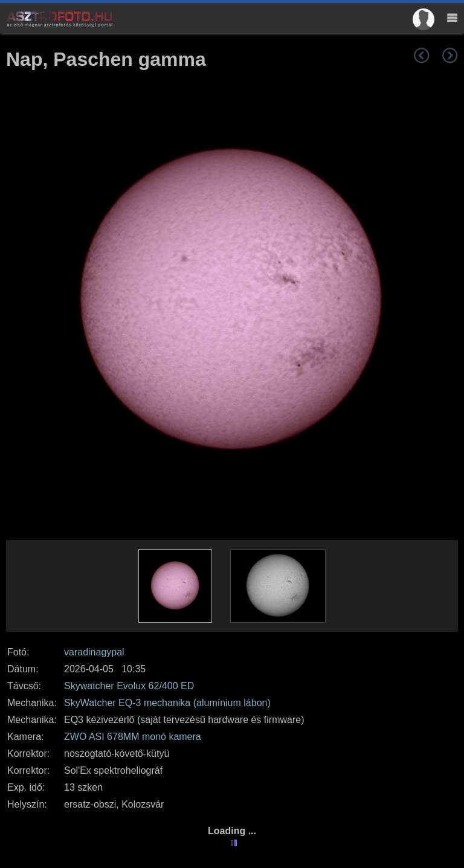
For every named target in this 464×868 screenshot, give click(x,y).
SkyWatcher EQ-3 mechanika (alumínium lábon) (167, 703)
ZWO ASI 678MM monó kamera (133, 737)
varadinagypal (94, 652)
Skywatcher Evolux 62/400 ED (129, 686)
